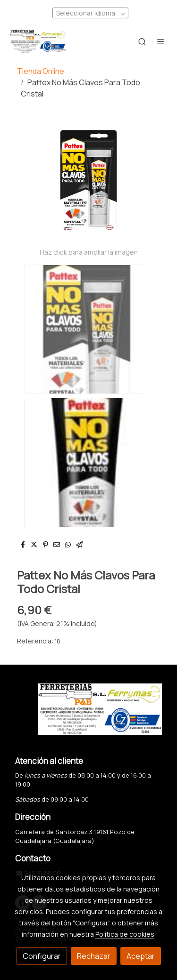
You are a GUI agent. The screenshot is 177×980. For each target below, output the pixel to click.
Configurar (42, 956)
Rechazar (94, 956)
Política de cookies (125, 934)
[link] (38, 41)
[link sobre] (88, 715)
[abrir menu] (161, 41)
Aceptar (141, 956)
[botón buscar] (142, 41)
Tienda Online (41, 71)
